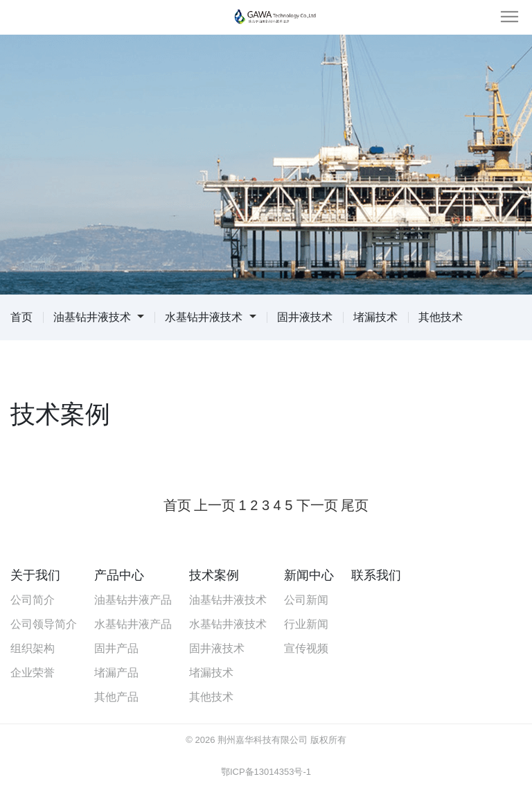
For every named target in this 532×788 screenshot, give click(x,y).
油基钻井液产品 (133, 600)
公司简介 (33, 600)
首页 (21, 317)
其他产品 (116, 697)
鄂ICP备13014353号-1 (266, 772)
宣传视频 (306, 648)
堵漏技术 (375, 317)
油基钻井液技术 (99, 317)
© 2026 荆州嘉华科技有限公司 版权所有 (266, 740)
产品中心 (119, 575)
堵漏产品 (116, 673)
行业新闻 (306, 624)
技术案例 (214, 575)
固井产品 (116, 648)
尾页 (355, 505)
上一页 (215, 505)
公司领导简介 (44, 624)
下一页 (317, 505)
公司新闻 (306, 600)
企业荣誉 (33, 673)
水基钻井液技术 (210, 317)
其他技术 (441, 317)
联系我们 (376, 575)
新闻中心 (309, 575)
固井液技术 (305, 317)
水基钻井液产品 (133, 624)
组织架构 (33, 648)
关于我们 (35, 575)
